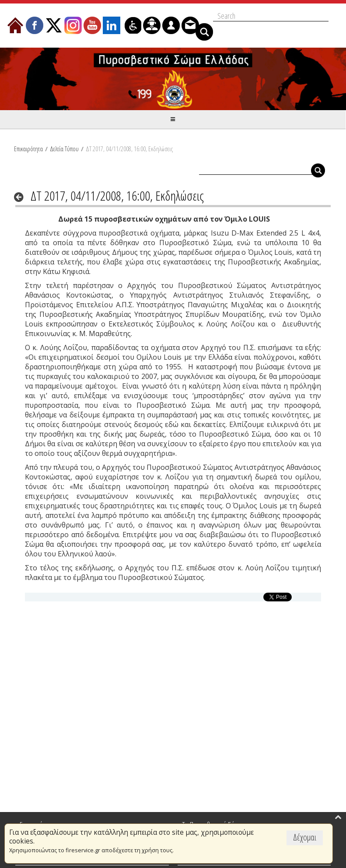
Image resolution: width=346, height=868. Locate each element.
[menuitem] (15, 25)
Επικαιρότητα (28, 149)
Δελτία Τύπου (64, 149)
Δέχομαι (305, 837)
